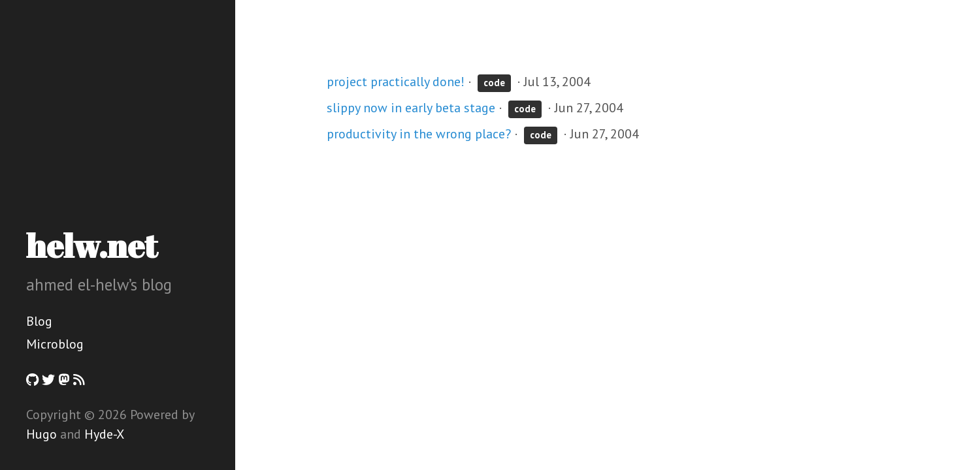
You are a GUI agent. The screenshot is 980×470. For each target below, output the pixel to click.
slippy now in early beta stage (411, 108)
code (494, 83)
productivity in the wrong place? (419, 134)
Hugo (41, 434)
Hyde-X (104, 434)
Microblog (55, 344)
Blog (39, 321)
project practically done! (396, 82)
